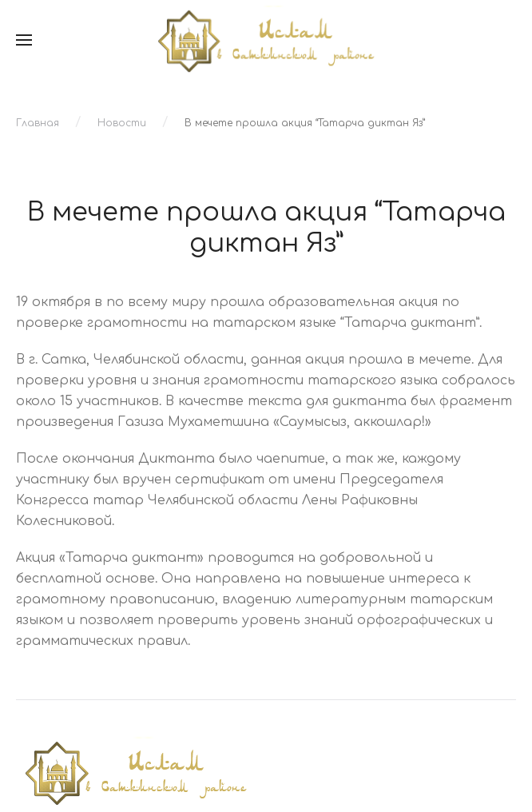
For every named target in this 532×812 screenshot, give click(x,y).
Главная (38, 123)
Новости (122, 123)
